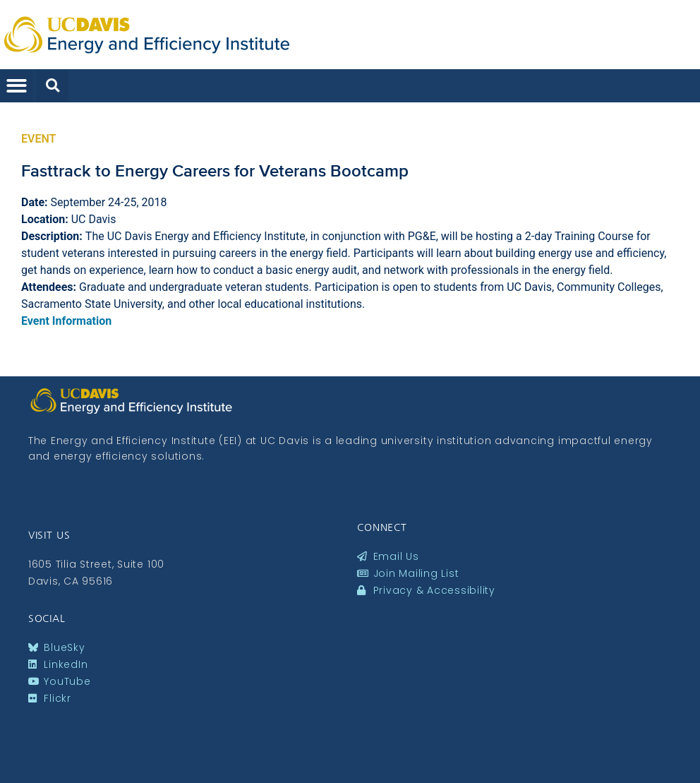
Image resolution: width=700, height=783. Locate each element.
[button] (17, 86)
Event (38, 139)
